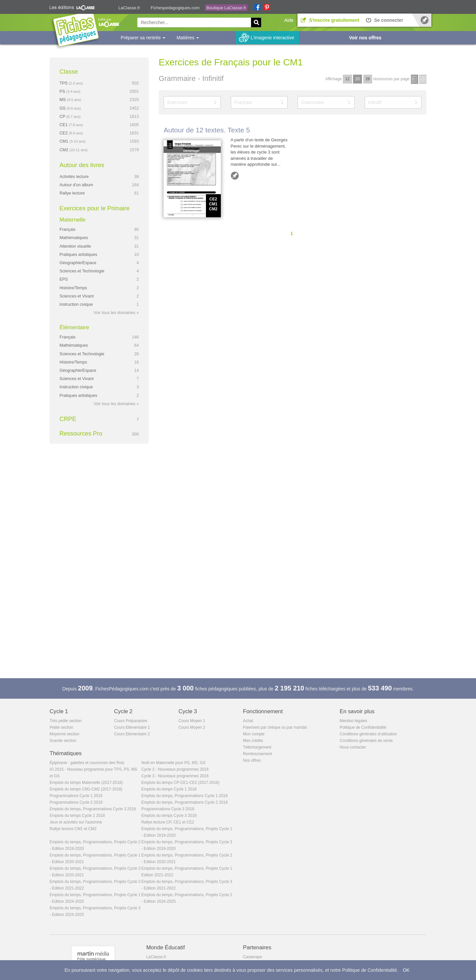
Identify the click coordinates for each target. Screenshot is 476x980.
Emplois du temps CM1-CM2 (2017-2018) (86, 789)
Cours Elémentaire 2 (132, 734)
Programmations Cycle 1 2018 (76, 796)
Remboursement (258, 754)
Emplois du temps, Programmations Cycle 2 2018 (185, 802)
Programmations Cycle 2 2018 (76, 802)
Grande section (63, 741)
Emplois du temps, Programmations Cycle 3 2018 (93, 809)
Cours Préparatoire (131, 721)
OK (406, 970)
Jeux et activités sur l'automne (76, 822)
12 (347, 79)
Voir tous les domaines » (116, 313)
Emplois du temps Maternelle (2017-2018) (86, 783)
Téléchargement (257, 747)
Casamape (253, 957)
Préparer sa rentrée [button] (143, 38)
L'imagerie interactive (272, 38)
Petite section (61, 727)
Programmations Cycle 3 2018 (168, 809)
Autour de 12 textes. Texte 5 (207, 130)
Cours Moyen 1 (192, 721)
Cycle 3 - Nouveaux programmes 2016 (175, 776)
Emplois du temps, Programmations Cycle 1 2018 (185, 796)
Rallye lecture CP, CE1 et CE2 (168, 822)
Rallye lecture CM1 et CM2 (73, 829)
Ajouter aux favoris (235, 176)
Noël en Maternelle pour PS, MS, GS (174, 763)
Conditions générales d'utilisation (368, 734)
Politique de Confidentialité (363, 727)
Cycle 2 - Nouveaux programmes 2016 (175, 769)
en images (423, 79)
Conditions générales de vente (366, 741)
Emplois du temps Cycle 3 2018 (169, 816)
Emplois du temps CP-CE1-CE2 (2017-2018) (181, 783)
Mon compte (254, 734)
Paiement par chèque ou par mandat (275, 727)
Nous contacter (353, 747)
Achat (248, 721)
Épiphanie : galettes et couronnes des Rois (87, 763)
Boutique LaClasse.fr (226, 8)
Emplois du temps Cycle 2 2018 (77, 816)
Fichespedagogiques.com (175, 8)
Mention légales (354, 721)
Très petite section (66, 721)
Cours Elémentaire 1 (132, 727)
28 (368, 79)
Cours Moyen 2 (192, 727)
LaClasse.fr (129, 8)
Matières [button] (188, 38)
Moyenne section (64, 734)
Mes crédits (253, 741)
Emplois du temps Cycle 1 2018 (169, 789)
